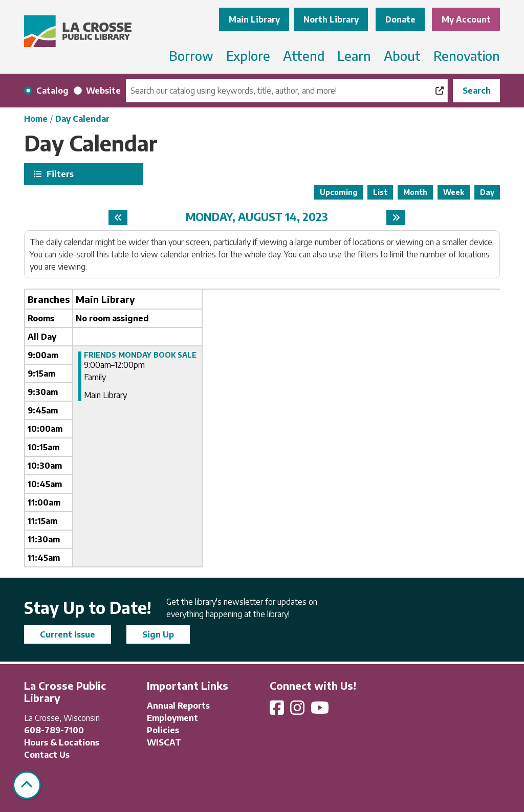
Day (487, 192)
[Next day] (396, 217)
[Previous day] (118, 217)
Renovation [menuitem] (467, 56)
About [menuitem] (402, 56)
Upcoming (339, 192)
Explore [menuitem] (248, 56)
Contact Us (47, 755)
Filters (59, 174)
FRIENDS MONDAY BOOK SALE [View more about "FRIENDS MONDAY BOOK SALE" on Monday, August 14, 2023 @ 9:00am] (140, 355)
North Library (331, 19)
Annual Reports (178, 706)
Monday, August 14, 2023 (257, 217)
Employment (172, 718)
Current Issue (68, 634)
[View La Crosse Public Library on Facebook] (278, 711)
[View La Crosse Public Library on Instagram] (298, 711)
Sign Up (158, 634)
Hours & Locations (62, 742)
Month (415, 192)
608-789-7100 (54, 730)
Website (103, 91)
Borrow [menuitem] (191, 56)
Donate (400, 19)
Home (36, 119)
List (380, 192)
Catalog (52, 91)
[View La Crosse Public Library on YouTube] (321, 711)
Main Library (254, 19)
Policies (163, 730)
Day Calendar (82, 119)
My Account (466, 19)
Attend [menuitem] (304, 56)
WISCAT (164, 742)
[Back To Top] (27, 785)
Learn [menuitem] (354, 56)
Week (454, 192)
